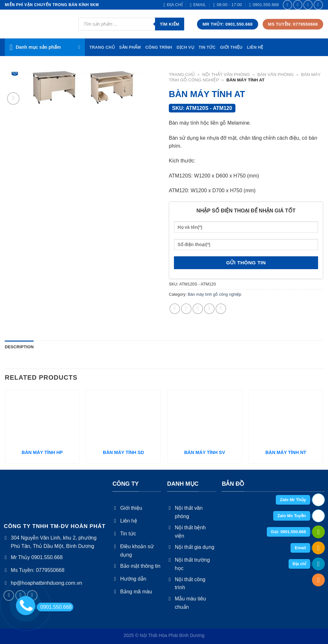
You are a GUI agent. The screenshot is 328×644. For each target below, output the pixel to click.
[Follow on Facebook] (287, 5)
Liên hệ (255, 47)
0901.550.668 (54, 607)
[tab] (19, 347)
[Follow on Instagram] (298, 5)
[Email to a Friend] (198, 309)
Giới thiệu (231, 47)
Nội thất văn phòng (226, 74)
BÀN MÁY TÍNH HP (42, 452)
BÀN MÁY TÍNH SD (123, 452)
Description (19, 347)
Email (300, 548)
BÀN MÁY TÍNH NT (286, 452)
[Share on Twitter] (186, 309)
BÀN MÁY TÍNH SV (205, 452)
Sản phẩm (130, 47)
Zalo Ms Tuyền (292, 516)
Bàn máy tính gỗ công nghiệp (214, 294)
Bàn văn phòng (275, 74)
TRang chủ (102, 47)
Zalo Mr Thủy (293, 500)
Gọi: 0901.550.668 (288, 532)
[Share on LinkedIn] (221, 309)
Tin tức (207, 47)
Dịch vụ (185, 47)
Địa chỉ (299, 564)
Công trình (159, 47)
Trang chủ (182, 74)
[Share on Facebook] (175, 309)
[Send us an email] (318, 5)
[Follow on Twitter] (308, 5)
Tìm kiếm (170, 24)
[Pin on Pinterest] (209, 309)
